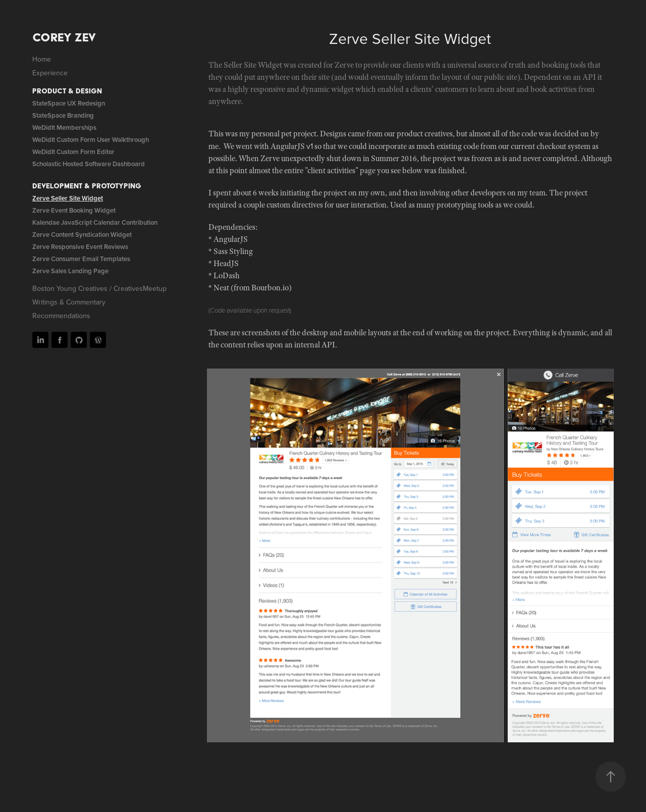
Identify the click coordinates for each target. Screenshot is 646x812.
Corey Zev (64, 37)
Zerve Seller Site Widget (68, 198)
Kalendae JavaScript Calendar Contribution (95, 222)
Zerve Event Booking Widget (74, 210)
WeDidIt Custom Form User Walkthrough (91, 140)
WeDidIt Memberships (64, 128)
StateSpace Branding (63, 115)
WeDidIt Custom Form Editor (73, 152)
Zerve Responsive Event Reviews (80, 247)
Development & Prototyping (87, 186)
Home (42, 59)
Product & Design (67, 91)
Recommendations (61, 316)
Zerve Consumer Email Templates (81, 259)
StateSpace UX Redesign (69, 103)
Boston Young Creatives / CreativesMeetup (99, 288)
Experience (50, 73)
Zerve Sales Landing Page (70, 271)
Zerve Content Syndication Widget (82, 235)
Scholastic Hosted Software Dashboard (89, 164)
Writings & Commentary (69, 302)
